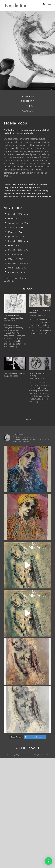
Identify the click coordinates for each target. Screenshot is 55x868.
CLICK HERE (9, 281)
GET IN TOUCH (27, 748)
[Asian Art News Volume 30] (15, 364)
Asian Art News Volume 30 (14, 373)
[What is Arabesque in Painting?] (40, 364)
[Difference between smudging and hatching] (15, 303)
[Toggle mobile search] (44, 4)
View (26, 214)
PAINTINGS (27, 101)
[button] (49, 861)
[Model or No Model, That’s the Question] (40, 301)
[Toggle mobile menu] (50, 4)
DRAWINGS (28, 96)
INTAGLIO (28, 106)
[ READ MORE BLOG (27, 420)
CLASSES (27, 111)
